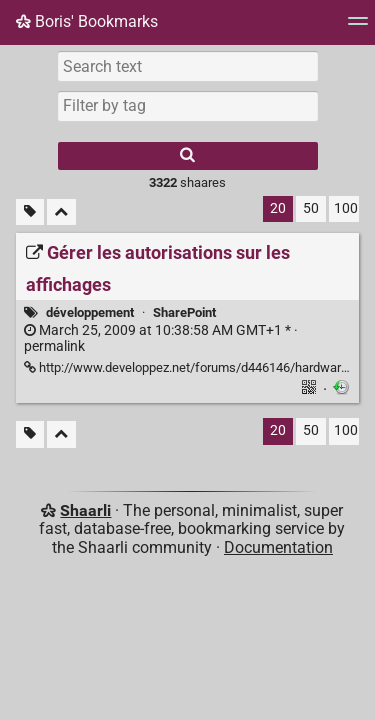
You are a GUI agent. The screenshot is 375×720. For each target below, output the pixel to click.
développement (90, 312)
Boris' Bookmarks (87, 21)
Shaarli (85, 510)
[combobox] (188, 106)
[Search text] (188, 66)
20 (278, 208)
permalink (161, 339)
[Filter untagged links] (30, 212)
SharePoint (184, 312)
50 (311, 208)
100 (346, 208)
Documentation (278, 547)
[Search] (188, 156)
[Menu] (358, 27)
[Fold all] (61, 212)
